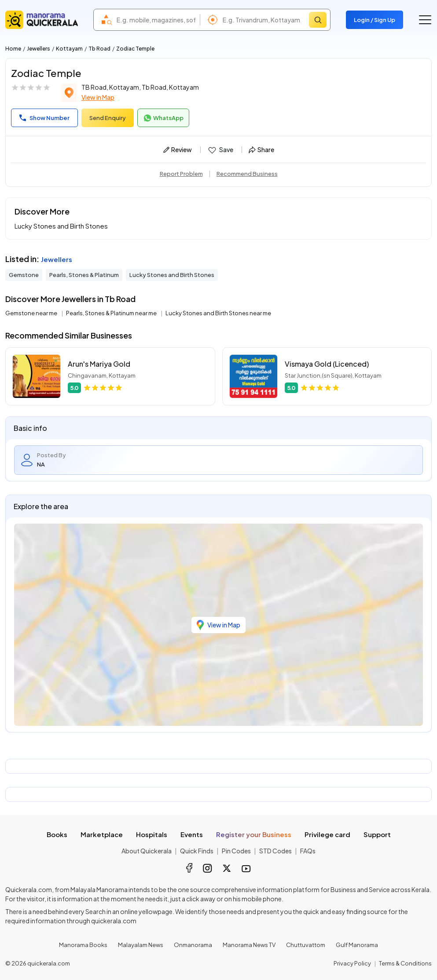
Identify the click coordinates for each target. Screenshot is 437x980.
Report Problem (181, 174)
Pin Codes (236, 851)
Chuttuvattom (306, 945)
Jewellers (39, 49)
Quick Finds (197, 851)
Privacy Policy (352, 963)
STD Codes (275, 851)
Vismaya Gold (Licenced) (327, 364)
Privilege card (327, 834)
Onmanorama (193, 945)
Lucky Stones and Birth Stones (172, 275)
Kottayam (69, 49)
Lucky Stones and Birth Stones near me (218, 313)
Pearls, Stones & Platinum (84, 275)
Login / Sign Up (375, 20)
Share (261, 149)
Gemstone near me (32, 313)
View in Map (98, 97)
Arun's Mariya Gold (99, 364)
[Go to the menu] (425, 20)
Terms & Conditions (405, 963)
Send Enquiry (108, 118)
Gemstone (24, 275)
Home (13, 49)
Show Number (44, 118)
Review (178, 149)
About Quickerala (147, 851)
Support (377, 834)
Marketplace (102, 834)
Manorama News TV (249, 945)
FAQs (308, 851)
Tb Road (99, 49)
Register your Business (254, 834)
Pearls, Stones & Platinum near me (112, 313)
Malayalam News (141, 945)
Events (192, 834)
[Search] (318, 20)
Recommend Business (247, 174)
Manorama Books (83, 945)
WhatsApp (163, 118)
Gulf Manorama (357, 945)
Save (220, 150)
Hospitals (152, 834)
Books (57, 834)
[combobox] (156, 20)
